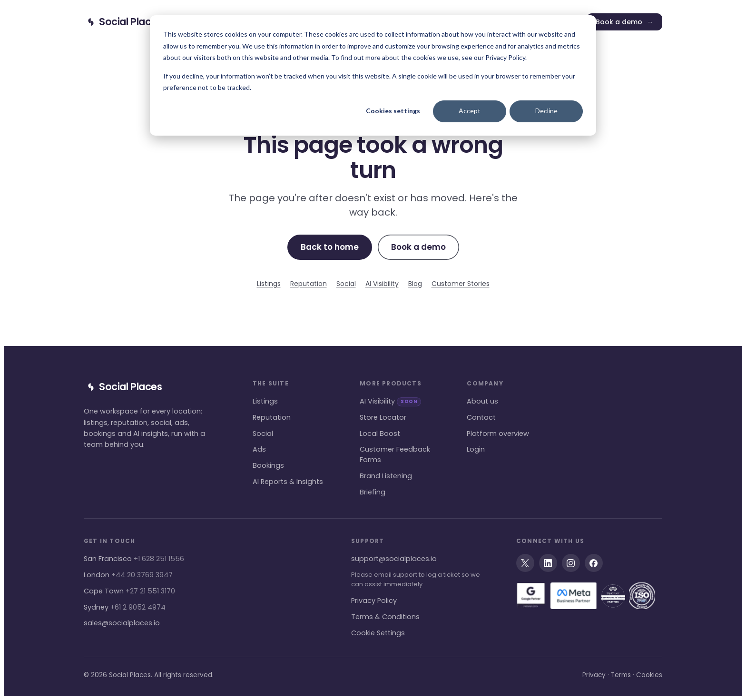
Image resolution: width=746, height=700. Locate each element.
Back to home (330, 247)
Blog (415, 284)
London (128, 575)
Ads (259, 449)
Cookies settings (393, 111)
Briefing (373, 492)
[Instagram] (571, 563)
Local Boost (380, 434)
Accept (470, 111)
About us (482, 401)
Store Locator (383, 417)
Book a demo (624, 22)
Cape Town (129, 591)
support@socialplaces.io (394, 559)
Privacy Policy (374, 601)
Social (346, 284)
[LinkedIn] (548, 563)
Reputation (309, 284)
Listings (269, 284)
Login (476, 449)
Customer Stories (461, 284)
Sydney (125, 607)
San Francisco (134, 559)
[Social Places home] (123, 22)
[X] (525, 563)
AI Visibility (382, 284)
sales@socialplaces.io (122, 623)
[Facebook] (594, 563)
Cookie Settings (378, 633)
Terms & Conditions (385, 617)
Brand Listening (386, 476)
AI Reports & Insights (288, 482)
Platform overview (498, 434)
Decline (546, 111)
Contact (481, 417)
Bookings (268, 465)
